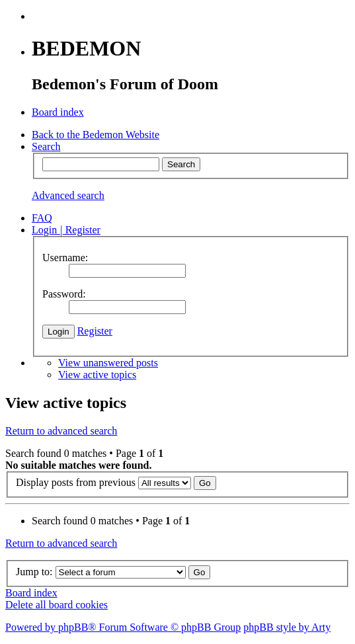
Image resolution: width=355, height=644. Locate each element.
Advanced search (68, 195)
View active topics (97, 375)
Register (95, 331)
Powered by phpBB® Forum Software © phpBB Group (123, 627)
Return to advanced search (61, 431)
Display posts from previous (116, 482)
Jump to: (34, 572)
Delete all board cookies (57, 605)
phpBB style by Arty (287, 627)
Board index (31, 593)
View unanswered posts (108, 363)
